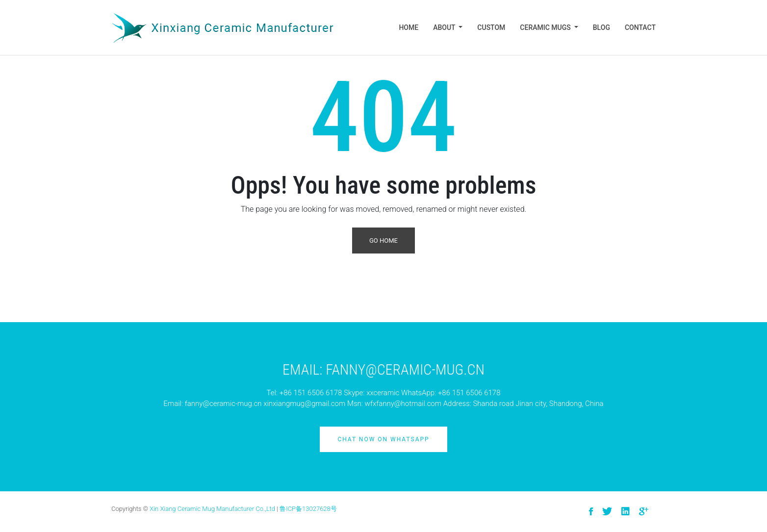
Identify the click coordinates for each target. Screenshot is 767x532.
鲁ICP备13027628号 (308, 509)
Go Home (383, 241)
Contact (640, 27)
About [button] (445, 27)
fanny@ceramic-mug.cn (223, 404)
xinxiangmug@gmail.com (304, 404)
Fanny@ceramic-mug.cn (405, 369)
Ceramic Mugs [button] (546, 27)
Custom (491, 27)
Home (409, 27)
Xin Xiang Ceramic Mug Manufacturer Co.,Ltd (212, 509)
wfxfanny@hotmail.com (403, 404)
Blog (601, 27)
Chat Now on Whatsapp (383, 439)
